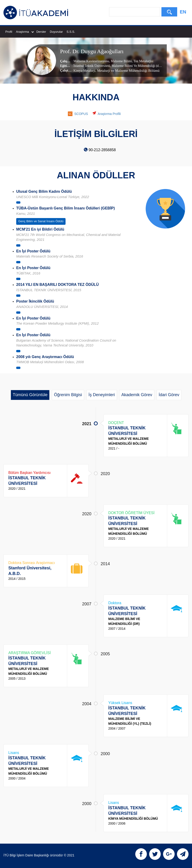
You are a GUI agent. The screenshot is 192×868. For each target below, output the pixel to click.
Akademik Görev (137, 395)
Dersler (41, 32)
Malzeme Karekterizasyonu (91, 61)
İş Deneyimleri (102, 395)
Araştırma (25, 32)
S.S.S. (71, 32)
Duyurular (56, 32)
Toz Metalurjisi (143, 61)
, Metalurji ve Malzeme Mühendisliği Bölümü (127, 70)
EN (183, 12)
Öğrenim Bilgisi (68, 395)
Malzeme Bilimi (121, 61)
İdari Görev (169, 395)
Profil (9, 32)
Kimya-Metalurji (84, 70)
